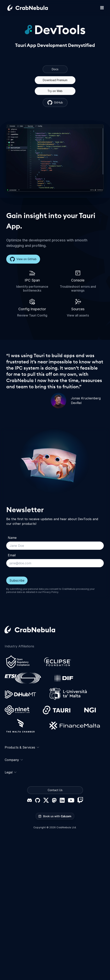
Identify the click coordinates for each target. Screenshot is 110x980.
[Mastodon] (54, 800)
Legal (11, 772)
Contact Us (55, 790)
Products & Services (22, 747)
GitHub (55, 103)
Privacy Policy (50, 592)
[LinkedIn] (62, 800)
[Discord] (30, 800)
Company (14, 760)
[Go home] (32, 8)
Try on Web (55, 91)
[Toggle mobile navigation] (102, 8)
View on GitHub (23, 259)
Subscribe (17, 580)
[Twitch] (80, 800)
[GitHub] (38, 800)
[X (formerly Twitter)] (46, 800)
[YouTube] (71, 800)
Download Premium (55, 80)
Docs (55, 69)
